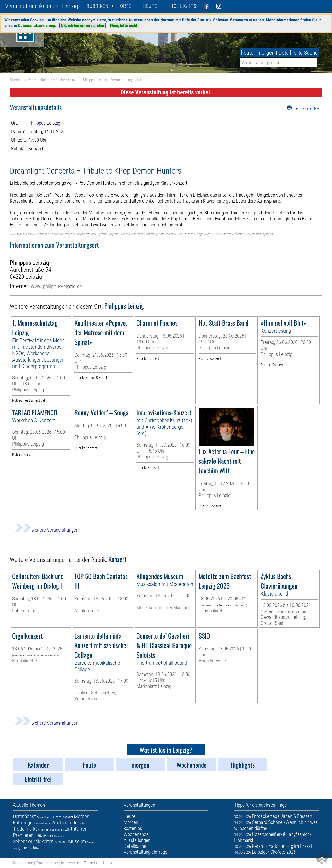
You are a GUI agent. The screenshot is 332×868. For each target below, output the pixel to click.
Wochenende (64, 823)
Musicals (61, 842)
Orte (126, 6)
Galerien (56, 817)
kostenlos (133, 828)
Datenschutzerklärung (37, 26)
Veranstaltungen (40, 80)
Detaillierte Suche (298, 53)
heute (247, 53)
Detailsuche (135, 846)
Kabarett (68, 817)
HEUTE (150, 6)
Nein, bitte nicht (124, 26)
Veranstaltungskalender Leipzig (42, 6)
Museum (77, 841)
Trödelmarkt (25, 829)
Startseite (17, 80)
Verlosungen (44, 830)
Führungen (24, 823)
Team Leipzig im (98, 863)
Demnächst (24, 816)
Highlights (182, 6)
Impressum (71, 863)
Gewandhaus (44, 817)
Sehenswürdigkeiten (33, 841)
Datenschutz (47, 863)
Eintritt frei (75, 829)
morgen (266, 53)
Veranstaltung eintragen (147, 852)
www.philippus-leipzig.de (57, 286)
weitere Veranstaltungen (47, 530)
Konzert (74, 80)
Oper (50, 836)
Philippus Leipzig (95, 80)
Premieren (23, 835)
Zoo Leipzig (58, 830)
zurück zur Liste (308, 109)
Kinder (82, 824)
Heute (40, 835)
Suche (60, 80)
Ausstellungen (43, 824)
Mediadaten (23, 863)
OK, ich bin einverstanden (82, 26)
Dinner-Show (30, 848)
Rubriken (98, 6)
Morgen (82, 816)
